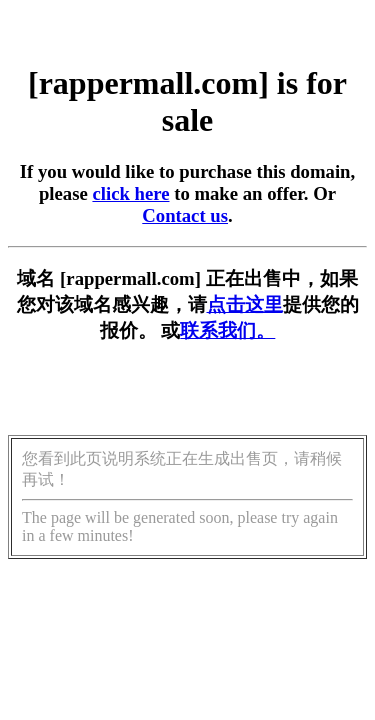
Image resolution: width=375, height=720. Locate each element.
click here (130, 193)
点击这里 (245, 304)
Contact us (185, 215)
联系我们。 (227, 330)
